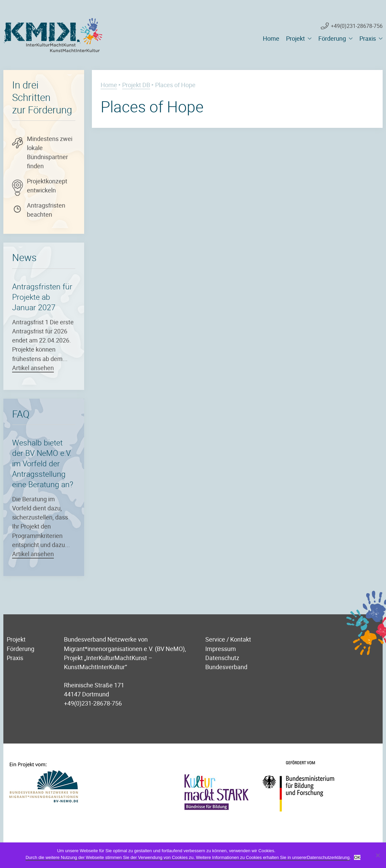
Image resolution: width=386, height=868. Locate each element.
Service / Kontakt (228, 639)
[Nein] (378, 855)
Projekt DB (136, 85)
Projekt (295, 38)
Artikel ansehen (33, 368)
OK (357, 857)
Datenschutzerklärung (328, 857)
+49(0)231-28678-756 (357, 26)
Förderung (332, 38)
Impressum (221, 648)
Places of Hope (152, 106)
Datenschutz (222, 658)
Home (271, 38)
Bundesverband (226, 667)
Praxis (368, 38)
